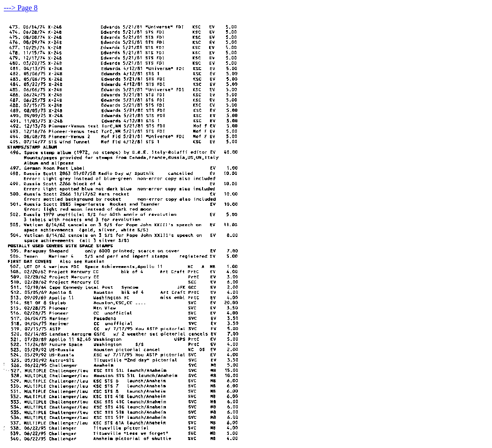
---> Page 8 (21, 8)
